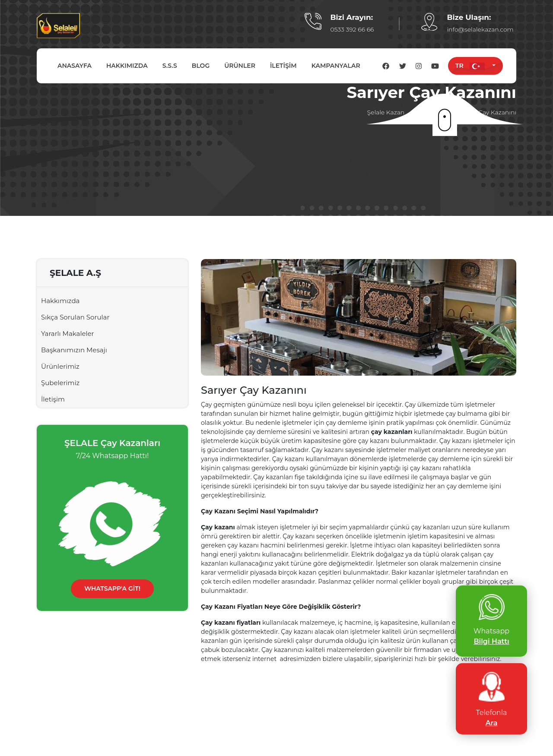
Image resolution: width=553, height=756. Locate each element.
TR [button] (473, 66)
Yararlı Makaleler (68, 334)
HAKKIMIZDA (127, 66)
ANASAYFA (75, 66)
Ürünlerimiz (60, 366)
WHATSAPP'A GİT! (112, 588)
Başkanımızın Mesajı (74, 350)
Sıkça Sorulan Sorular (75, 317)
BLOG (201, 66)
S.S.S (170, 66)
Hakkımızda (60, 301)
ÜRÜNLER (240, 66)
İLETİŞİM (283, 66)
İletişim (53, 399)
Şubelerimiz (60, 383)
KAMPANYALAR (336, 66)
